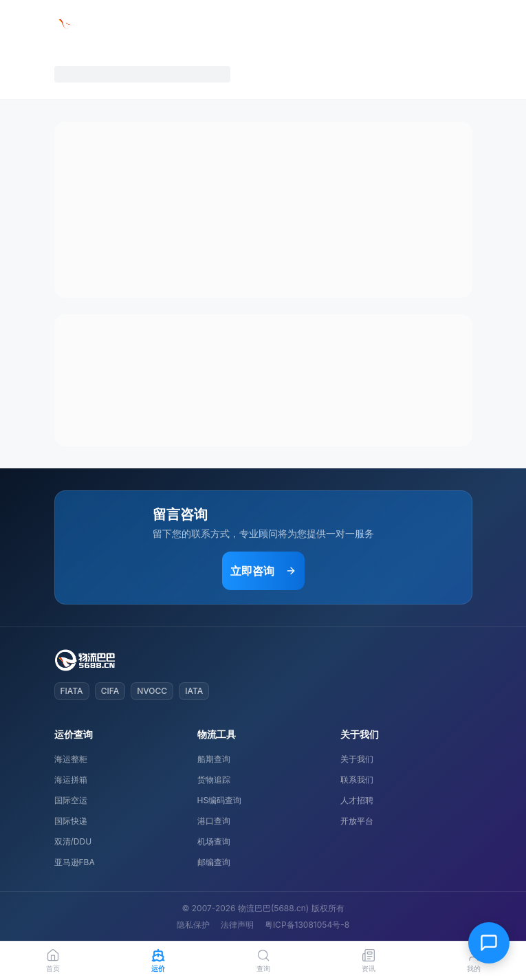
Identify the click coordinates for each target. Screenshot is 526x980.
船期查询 (214, 759)
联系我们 (357, 780)
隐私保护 (193, 925)
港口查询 (214, 821)
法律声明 (237, 925)
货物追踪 (214, 780)
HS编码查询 (220, 800)
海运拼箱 (71, 780)
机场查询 (214, 841)
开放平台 (357, 821)
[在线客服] (489, 943)
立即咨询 (263, 571)
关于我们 (357, 759)
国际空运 (71, 800)
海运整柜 (71, 759)
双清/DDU (73, 841)
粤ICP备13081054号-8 (307, 925)
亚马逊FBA (75, 862)
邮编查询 (214, 862)
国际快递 (71, 821)
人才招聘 (357, 800)
